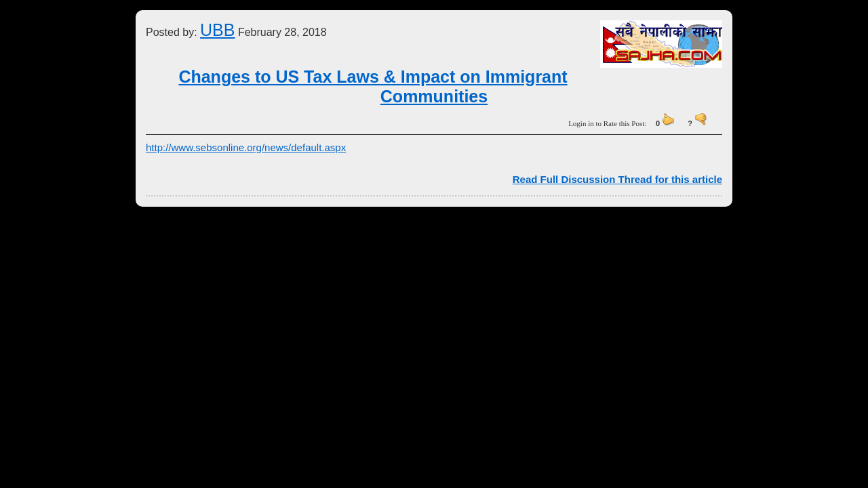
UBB (217, 30)
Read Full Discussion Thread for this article (617, 179)
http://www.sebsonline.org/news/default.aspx (246, 147)
